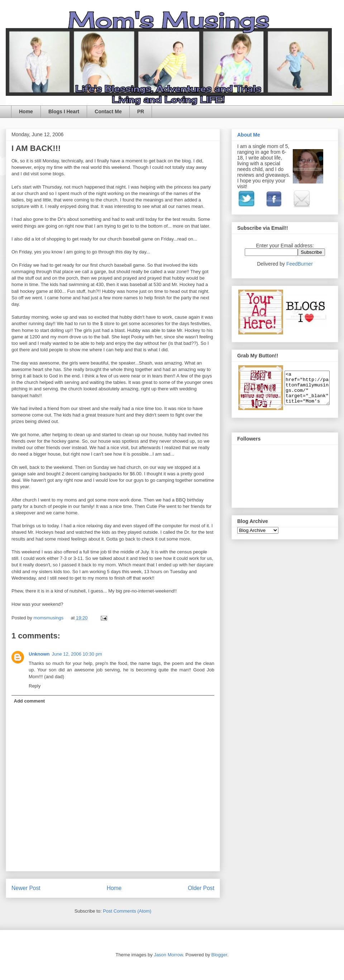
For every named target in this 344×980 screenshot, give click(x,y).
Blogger (219, 955)
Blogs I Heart (64, 111)
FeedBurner (300, 264)
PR (141, 111)
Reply (35, 686)
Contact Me (108, 111)
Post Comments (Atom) (127, 911)
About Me (249, 135)
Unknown (39, 654)
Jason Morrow (168, 955)
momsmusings (49, 618)
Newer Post (26, 888)
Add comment (30, 701)
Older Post (201, 888)
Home (26, 111)
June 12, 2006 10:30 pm (77, 654)
